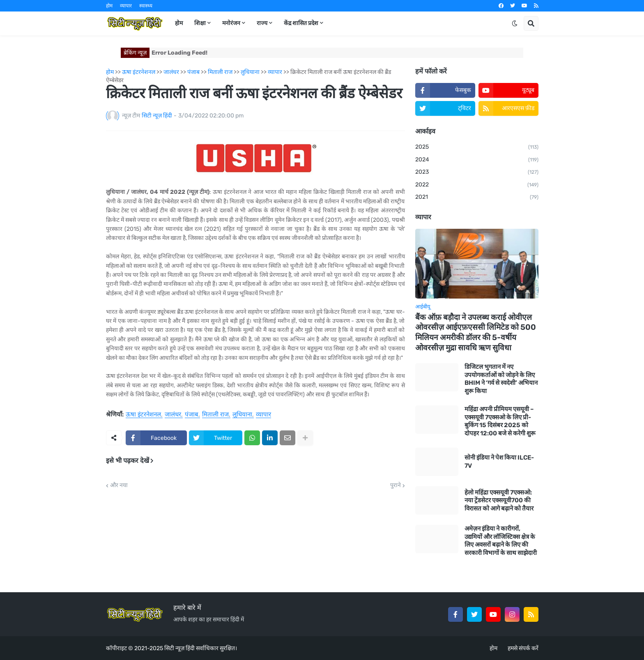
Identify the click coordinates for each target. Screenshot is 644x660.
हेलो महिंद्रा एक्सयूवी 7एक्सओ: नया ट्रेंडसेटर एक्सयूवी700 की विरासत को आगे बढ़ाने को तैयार (499, 500)
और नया (119, 485)
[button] (515, 23)
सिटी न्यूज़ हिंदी (179, 648)
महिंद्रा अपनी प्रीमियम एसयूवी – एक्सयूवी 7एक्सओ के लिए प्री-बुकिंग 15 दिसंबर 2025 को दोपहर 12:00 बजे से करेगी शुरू (500, 421)
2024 (477, 160)
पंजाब (192, 415)
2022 (477, 185)
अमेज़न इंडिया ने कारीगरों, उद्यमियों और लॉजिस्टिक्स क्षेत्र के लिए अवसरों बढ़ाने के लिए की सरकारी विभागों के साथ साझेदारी (501, 541)
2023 (477, 172)
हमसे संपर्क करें (523, 648)
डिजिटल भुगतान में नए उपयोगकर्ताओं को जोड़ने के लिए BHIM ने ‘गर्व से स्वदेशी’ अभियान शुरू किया (501, 379)
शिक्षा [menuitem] (200, 23)
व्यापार (126, 6)
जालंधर (173, 415)
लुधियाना (242, 415)
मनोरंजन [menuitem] (231, 23)
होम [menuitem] (179, 23)
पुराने (396, 485)
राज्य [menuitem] (262, 23)
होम (109, 6)
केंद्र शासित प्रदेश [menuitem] (301, 23)
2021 (477, 198)
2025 (477, 147)
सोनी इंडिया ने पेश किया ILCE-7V (499, 462)
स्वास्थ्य (146, 6)
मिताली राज (215, 415)
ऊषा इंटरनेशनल (143, 415)
